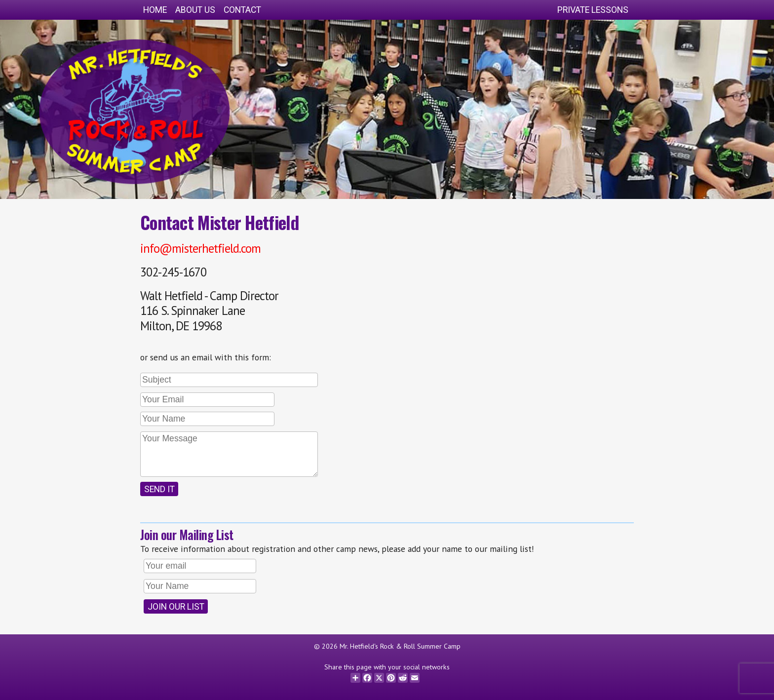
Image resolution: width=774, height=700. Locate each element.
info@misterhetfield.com (200, 248)
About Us (195, 10)
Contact (242, 10)
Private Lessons (593, 10)
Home (155, 10)
